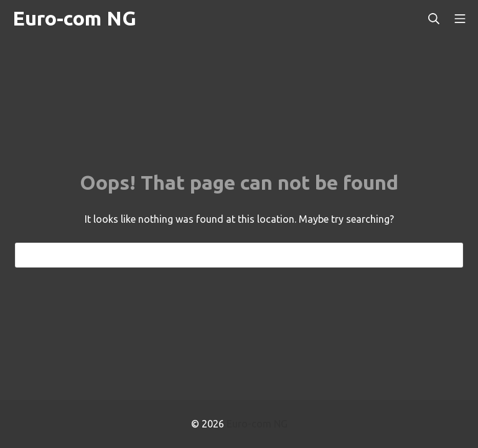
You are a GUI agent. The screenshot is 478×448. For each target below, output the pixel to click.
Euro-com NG (257, 424)
